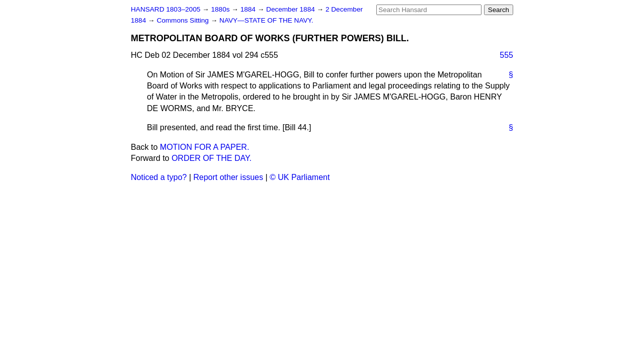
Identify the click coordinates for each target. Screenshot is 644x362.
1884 (249, 9)
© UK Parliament (300, 177)
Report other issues (228, 177)
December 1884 (292, 9)
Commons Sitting (183, 20)
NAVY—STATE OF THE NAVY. (266, 20)
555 (506, 55)
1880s (221, 9)
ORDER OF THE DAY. (212, 158)
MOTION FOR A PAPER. (205, 147)
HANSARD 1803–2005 (166, 9)
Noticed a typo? (159, 177)
